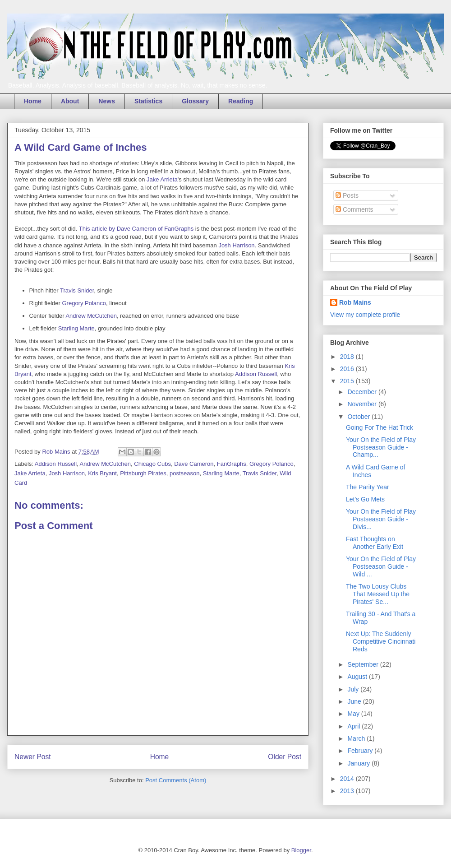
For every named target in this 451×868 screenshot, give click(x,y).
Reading (241, 101)
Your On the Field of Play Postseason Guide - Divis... (381, 519)
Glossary (195, 101)
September (364, 664)
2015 (348, 381)
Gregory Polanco (84, 303)
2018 (348, 357)
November (363, 404)
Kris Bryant (102, 473)
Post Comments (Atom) (176, 780)
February (361, 751)
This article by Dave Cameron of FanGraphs (136, 229)
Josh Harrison (236, 245)
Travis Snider (77, 290)
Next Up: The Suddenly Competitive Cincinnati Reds (381, 641)
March (357, 738)
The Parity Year (368, 487)
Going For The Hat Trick (380, 427)
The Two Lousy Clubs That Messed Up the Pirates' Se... (378, 594)
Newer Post (33, 757)
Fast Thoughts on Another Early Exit (375, 543)
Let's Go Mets (365, 499)
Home (33, 101)
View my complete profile (365, 315)
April (354, 726)
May (354, 714)
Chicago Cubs (152, 464)
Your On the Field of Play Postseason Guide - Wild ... (381, 566)
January (359, 763)
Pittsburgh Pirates (143, 473)
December (363, 392)
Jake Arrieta (162, 179)
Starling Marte (76, 328)
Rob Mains (355, 302)
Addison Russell (256, 374)
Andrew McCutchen (91, 316)
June (355, 701)
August (358, 677)
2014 (348, 779)
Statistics (148, 101)
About (70, 101)
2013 (348, 791)
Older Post (285, 757)
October (359, 417)
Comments (354, 209)
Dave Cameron (194, 464)
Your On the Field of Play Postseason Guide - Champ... (381, 447)
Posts (347, 195)
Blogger (301, 850)
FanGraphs (232, 464)
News (107, 101)
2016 (348, 369)
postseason (185, 473)
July (354, 689)
